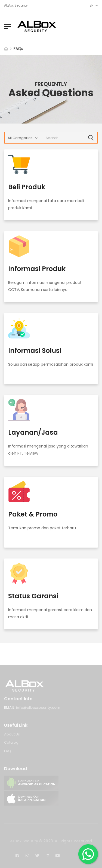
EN (92, 5)
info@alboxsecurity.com (38, 708)
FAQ (8, 751)
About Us (12, 734)
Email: (10, 708)
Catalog (11, 742)
